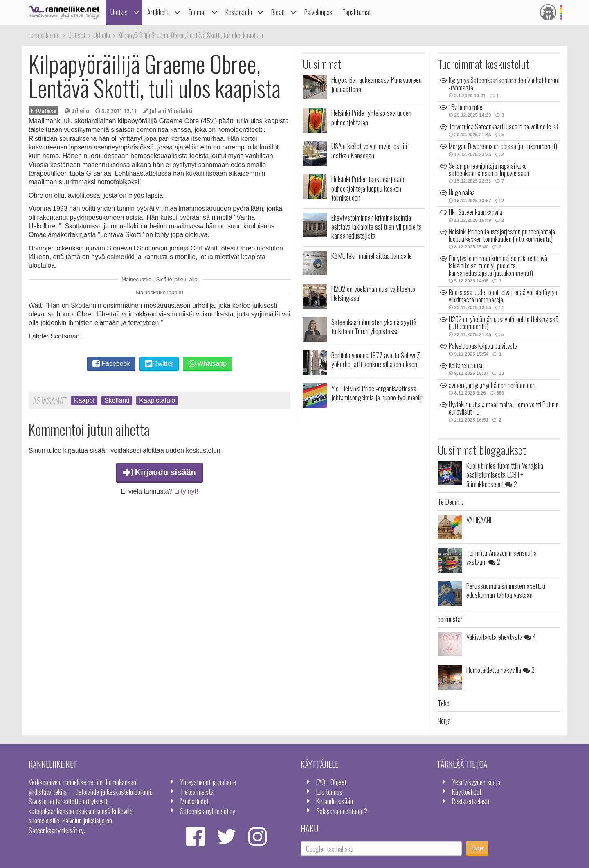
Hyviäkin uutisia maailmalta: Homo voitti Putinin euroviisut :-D (504, 408)
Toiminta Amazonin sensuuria (501, 557)
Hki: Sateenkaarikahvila (475, 212)
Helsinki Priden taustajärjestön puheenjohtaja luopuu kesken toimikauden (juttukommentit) (502, 235)
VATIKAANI (479, 519)
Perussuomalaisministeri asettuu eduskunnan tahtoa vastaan (506, 590)
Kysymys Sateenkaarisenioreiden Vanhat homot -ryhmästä (504, 84)
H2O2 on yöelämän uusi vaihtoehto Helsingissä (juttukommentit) (504, 323)
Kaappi (84, 400)
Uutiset (119, 12)
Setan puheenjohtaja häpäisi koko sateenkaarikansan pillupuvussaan (489, 169)
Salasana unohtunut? (342, 811)
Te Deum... (450, 501)
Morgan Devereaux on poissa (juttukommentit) (503, 146)
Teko (444, 703)
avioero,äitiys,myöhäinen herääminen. (493, 385)
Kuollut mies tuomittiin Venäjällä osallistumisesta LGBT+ (505, 475)
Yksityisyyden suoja (476, 782)
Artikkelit (158, 12)
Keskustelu (239, 12)
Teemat (197, 12)
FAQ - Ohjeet (331, 782)
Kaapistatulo (157, 400)
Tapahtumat (357, 12)
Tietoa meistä (197, 791)
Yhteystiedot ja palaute (208, 782)
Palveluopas (318, 12)
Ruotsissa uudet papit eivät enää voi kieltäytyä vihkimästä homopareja (503, 296)
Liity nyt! (186, 491)
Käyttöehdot (467, 791)
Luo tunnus (329, 791)
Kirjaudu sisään (160, 472)
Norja (444, 720)
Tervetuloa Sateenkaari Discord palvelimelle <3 (503, 126)
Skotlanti (117, 400)
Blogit (278, 12)
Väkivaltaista (501, 636)
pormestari (451, 619)
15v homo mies (466, 107)
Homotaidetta (500, 670)
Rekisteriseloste (471, 801)
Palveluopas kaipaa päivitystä (483, 346)
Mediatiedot (194, 801)
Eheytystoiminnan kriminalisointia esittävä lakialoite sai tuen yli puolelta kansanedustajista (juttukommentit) (498, 265)
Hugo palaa (462, 192)
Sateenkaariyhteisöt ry (208, 811)
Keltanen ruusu (466, 365)
